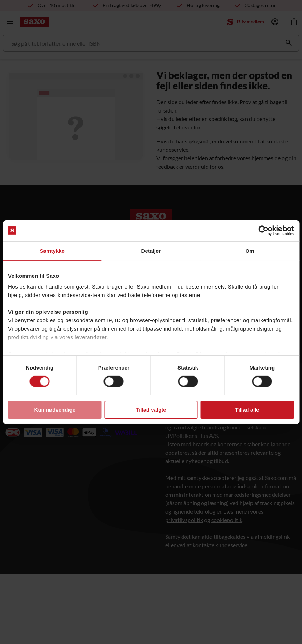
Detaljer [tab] (151, 250)
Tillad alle (247, 410)
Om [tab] (250, 250)
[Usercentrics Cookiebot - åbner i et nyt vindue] (263, 230)
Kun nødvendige (55, 410)
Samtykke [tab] (52, 250)
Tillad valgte (151, 410)
